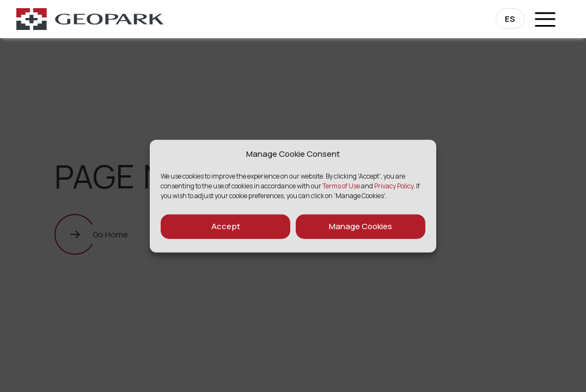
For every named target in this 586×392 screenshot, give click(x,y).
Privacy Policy (394, 185)
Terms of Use (341, 185)
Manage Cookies (361, 226)
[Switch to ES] (510, 19)
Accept (226, 226)
